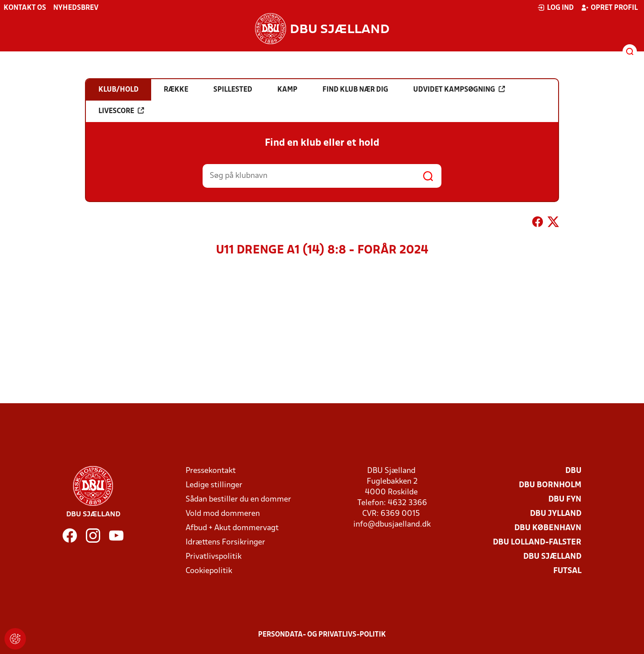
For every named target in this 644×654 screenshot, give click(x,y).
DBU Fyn (565, 500)
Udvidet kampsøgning (459, 89)
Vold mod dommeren (223, 514)
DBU (573, 471)
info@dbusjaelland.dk (392, 525)
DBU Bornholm (550, 485)
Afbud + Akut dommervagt (232, 528)
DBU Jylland (556, 514)
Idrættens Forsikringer (225, 542)
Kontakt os (25, 8)
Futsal (567, 571)
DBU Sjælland (552, 557)
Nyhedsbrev (76, 8)
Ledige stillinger (214, 485)
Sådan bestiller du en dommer (238, 500)
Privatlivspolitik (214, 557)
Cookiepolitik (209, 571)
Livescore (121, 111)
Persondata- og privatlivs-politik (322, 635)
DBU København (548, 528)
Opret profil (609, 8)
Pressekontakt (211, 471)
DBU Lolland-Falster (537, 542)
